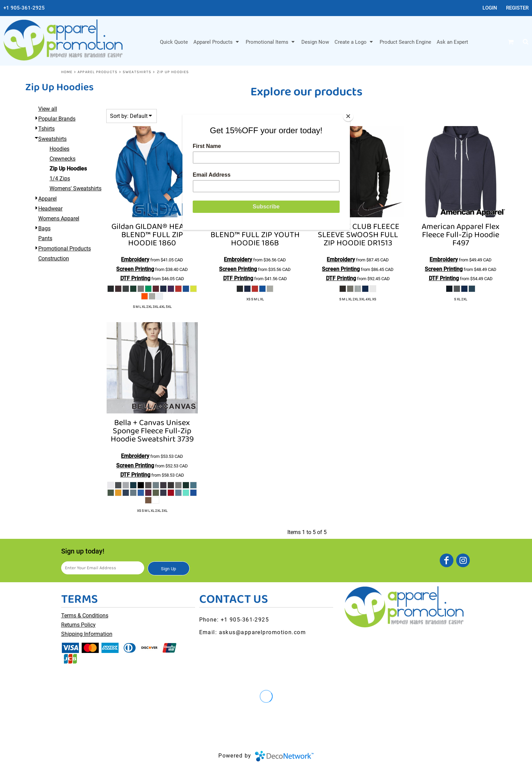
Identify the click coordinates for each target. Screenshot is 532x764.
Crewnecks (63, 159)
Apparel (47, 199)
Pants (45, 238)
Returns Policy (78, 625)
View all (48, 109)
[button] (217, 42)
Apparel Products (98, 72)
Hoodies (59, 149)
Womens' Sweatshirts (76, 188)
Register (517, 8)
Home (67, 72)
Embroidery (135, 260)
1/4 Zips (60, 179)
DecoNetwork (284, 756)
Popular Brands (57, 119)
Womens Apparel (59, 219)
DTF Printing (135, 278)
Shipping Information (87, 634)
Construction (54, 258)
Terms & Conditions (85, 616)
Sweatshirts (137, 72)
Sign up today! (83, 551)
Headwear (50, 209)
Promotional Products (65, 249)
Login (490, 8)
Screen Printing (135, 269)
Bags (44, 228)
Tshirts (46, 129)
